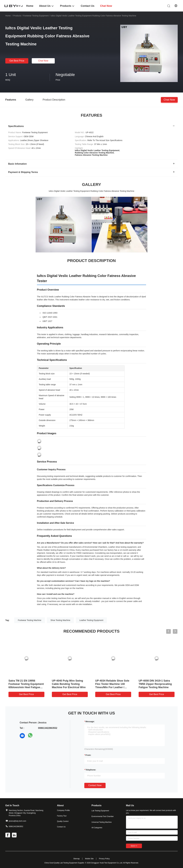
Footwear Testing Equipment (36, 16)
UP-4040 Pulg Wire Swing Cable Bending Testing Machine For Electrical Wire (69, 684)
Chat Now (43, 61)
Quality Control (63, 821)
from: (88, 755)
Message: (90, 721)
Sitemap (76, 859)
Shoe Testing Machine (60, 620)
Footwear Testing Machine (30, 620)
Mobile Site (89, 859)
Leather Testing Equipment (91, 620)
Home (8, 16)
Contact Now (95, 785)
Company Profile (63, 810)
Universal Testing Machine (102, 822)
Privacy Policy (104, 859)
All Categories (97, 828)
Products (17, 16)
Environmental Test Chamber (103, 816)
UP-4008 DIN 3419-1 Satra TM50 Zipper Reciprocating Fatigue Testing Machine (155, 684)
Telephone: (91, 770)
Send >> (134, 846)
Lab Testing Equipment (100, 811)
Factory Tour (62, 816)
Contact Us (61, 827)
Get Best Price (17, 61)
